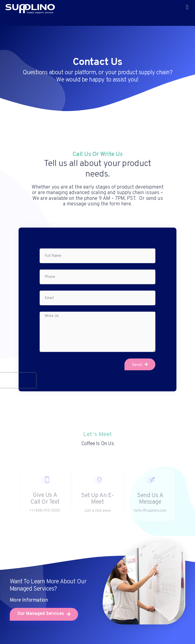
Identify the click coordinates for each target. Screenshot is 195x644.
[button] (187, 7)
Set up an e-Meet (97, 502)
